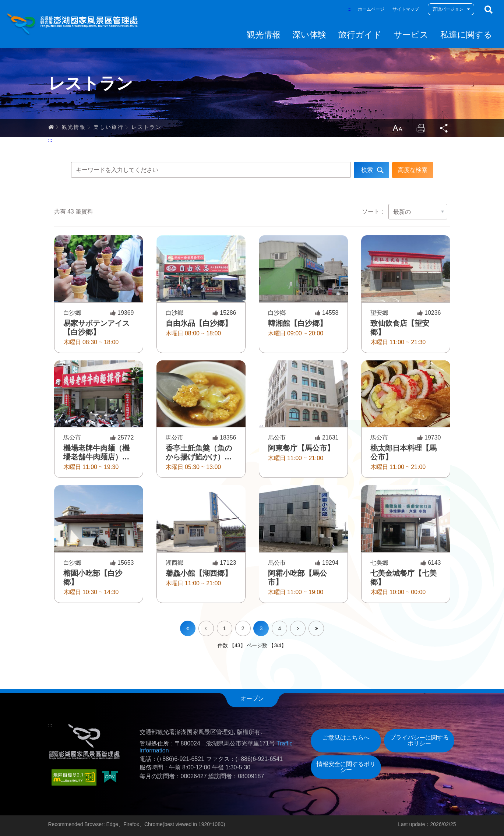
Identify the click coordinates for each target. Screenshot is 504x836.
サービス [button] (411, 35)
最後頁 (324, 624)
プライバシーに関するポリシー (419, 740)
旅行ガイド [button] (360, 35)
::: (350, 9)
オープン (252, 699)
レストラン (147, 127)
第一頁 (188, 628)
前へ (214, 624)
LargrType (397, 128)
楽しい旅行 (109, 127)
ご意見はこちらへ (346, 738)
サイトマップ (406, 9)
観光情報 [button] (264, 35)
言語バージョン (448, 9)
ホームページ (371, 9)
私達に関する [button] (466, 35)
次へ (305, 624)
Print (421, 128)
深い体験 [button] (309, 35)
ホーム (51, 127)
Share (444, 128)
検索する (489, 10)
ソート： (374, 211)
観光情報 (74, 127)
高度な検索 (413, 170)
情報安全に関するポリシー (346, 767)
